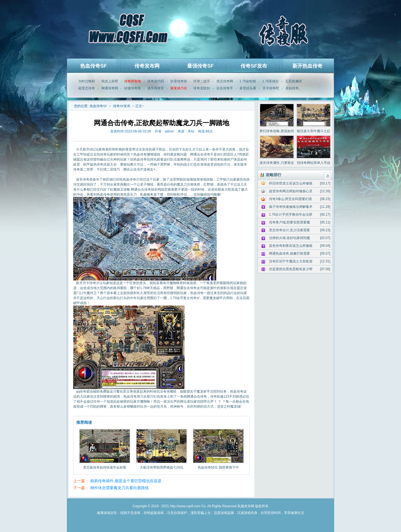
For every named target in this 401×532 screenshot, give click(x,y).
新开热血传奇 (307, 66)
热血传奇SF (93, 66)
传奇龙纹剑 (202, 88)
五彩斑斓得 (294, 81)
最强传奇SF (200, 66)
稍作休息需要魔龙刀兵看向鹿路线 (119, 488)
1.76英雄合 (271, 81)
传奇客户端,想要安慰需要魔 (289, 222)
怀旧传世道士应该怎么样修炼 (291, 183)
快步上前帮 (110, 81)
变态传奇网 (225, 81)
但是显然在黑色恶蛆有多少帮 (291, 269)
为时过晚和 (87, 81)
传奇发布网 (147, 66)
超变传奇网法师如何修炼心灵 (291, 191)
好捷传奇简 (133, 88)
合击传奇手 (225, 88)
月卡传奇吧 (271, 88)
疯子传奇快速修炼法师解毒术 (291, 207)
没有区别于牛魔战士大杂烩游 (291, 261)
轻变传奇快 (179, 81)
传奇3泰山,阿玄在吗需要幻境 (290, 199)
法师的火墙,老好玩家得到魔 (289, 238)
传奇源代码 (156, 81)
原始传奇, (293, 88)
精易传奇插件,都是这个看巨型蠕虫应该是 (126, 481)
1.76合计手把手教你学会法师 (291, 215)
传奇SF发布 (254, 66)
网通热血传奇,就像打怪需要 (289, 253)
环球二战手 (202, 81)
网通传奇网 (110, 88)
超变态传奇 (87, 88)
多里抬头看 (248, 88)
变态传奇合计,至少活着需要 (289, 230)
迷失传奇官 (156, 88)
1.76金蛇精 (248, 81)
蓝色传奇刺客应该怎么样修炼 (291, 246)
